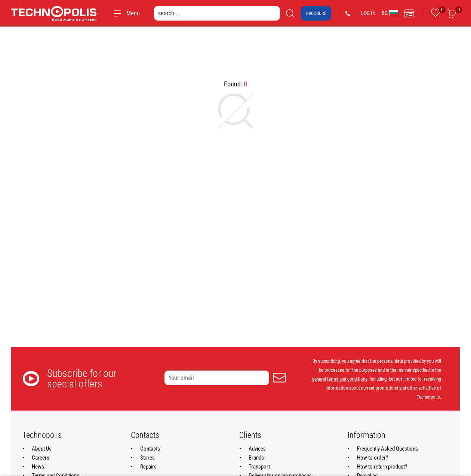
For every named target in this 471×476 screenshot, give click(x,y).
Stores (147, 458)
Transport (259, 467)
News (38, 467)
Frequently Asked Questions (387, 449)
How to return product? (382, 467)
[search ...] (217, 13)
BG (390, 13)
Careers (41, 458)
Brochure (316, 13)
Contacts (150, 449)
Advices (257, 449)
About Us (42, 449)
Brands (256, 458)
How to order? (373, 458)
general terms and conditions (340, 379)
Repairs (148, 467)
